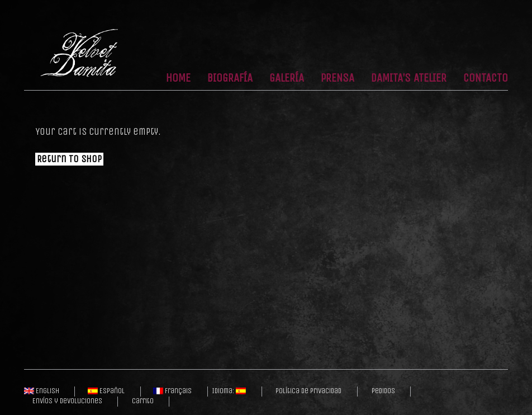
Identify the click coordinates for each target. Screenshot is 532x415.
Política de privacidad (308, 391)
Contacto (486, 79)
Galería (287, 79)
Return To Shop (69, 159)
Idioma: (229, 391)
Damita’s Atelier (409, 79)
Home (178, 79)
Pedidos (383, 391)
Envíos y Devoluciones (67, 401)
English (42, 391)
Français (172, 391)
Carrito (143, 401)
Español (106, 391)
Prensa (338, 79)
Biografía (230, 79)
